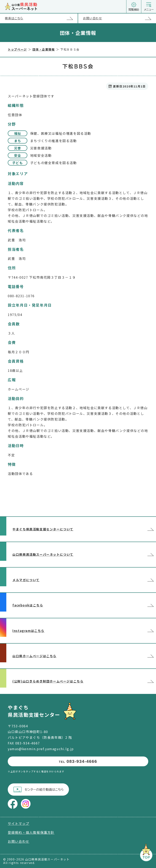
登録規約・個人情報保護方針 (31, 832)
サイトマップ (19, 823)
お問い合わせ (119, 18)
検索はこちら (41, 18)
